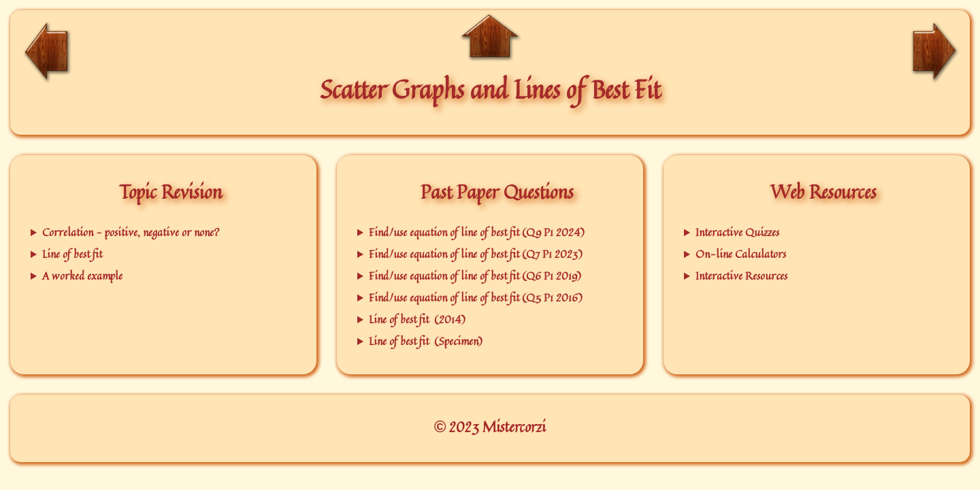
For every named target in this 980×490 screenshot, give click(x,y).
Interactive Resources (741, 276)
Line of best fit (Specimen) (426, 341)
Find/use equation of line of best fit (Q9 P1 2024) (477, 232)
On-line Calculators (741, 254)
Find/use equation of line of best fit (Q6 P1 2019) (475, 276)
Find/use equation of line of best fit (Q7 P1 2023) (476, 254)
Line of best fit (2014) (417, 319)
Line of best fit (72, 254)
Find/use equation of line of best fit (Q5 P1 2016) (476, 297)
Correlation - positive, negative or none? (131, 232)
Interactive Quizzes (737, 232)
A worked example (82, 276)
